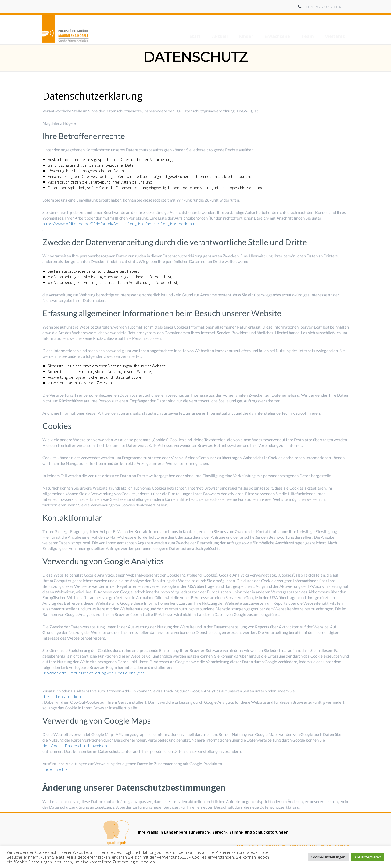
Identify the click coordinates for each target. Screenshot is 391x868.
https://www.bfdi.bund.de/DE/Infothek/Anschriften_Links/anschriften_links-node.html (120, 224)
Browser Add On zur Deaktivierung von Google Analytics (94, 673)
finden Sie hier (56, 769)
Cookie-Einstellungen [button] (328, 857)
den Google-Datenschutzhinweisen (75, 746)
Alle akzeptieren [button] (368, 857)
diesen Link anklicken (62, 696)
